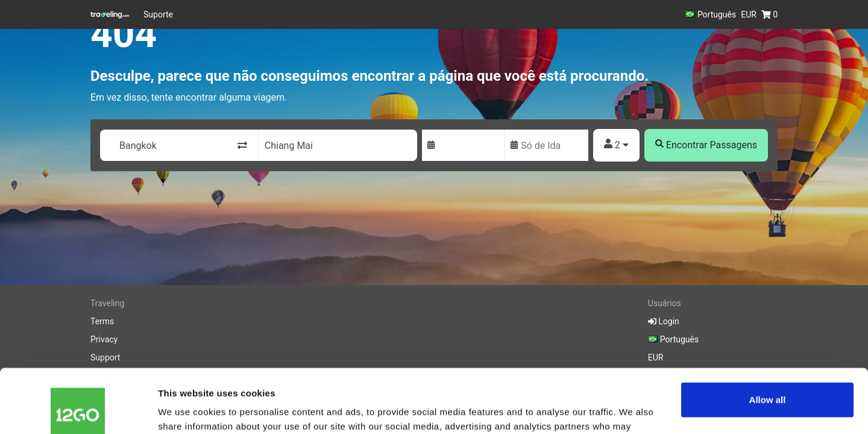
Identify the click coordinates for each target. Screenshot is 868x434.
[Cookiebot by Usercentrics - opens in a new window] (78, 410)
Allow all (768, 336)
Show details (186, 410)
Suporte (158, 14)
